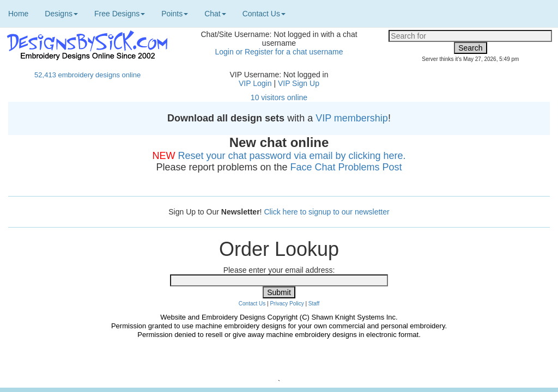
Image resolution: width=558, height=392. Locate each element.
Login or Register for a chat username (279, 52)
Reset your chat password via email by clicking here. (292, 156)
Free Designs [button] (120, 14)
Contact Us (252, 304)
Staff (314, 304)
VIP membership (352, 118)
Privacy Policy (287, 304)
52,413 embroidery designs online (87, 75)
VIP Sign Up (299, 83)
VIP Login (255, 83)
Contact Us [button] (264, 14)
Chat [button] (215, 14)
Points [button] (175, 14)
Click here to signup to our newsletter (326, 212)
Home (18, 14)
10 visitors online (279, 97)
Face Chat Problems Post (346, 167)
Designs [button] (61, 14)
